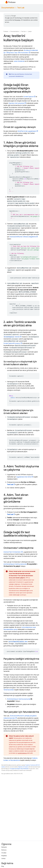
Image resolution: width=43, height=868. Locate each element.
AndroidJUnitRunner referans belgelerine (23, 237)
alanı (18, 642)
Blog (3, 866)
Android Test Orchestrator (12, 552)
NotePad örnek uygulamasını (27, 131)
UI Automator (24, 53)
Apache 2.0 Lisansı (23, 767)
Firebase (6, 31)
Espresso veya (13, 53)
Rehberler (4, 847)
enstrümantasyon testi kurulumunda (15, 564)
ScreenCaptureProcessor (12, 343)
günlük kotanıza (22, 753)
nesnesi (12, 337)
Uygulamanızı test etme (24, 477)
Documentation (8, 8)
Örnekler (4, 853)
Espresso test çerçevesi (16, 103)
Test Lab (21, 8)
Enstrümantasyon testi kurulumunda (19, 699)
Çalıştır (30, 31)
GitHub (3, 858)
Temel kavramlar (9, 690)
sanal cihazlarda (19, 61)
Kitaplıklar (4, 856)
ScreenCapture (28, 97)
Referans (4, 850)
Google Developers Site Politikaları (19, 769)
